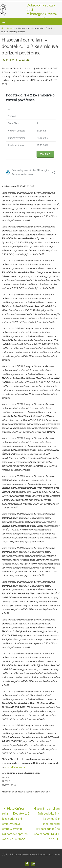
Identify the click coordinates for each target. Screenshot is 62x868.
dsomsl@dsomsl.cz (15, 767)
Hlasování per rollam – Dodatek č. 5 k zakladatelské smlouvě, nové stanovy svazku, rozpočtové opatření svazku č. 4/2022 (16, 824)
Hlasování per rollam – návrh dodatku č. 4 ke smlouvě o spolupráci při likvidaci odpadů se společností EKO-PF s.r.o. (47, 824)
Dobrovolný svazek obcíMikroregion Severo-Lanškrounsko (42, 12)
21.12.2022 (11, 60)
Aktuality (11, 28)
